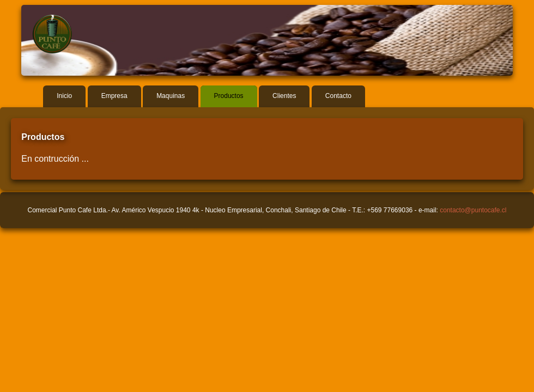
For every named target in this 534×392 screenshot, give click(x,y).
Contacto (338, 96)
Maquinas (171, 96)
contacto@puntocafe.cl (473, 210)
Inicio (64, 96)
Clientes (284, 96)
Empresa (114, 96)
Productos (229, 96)
